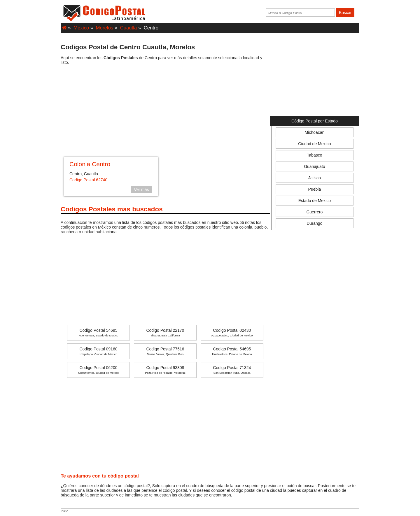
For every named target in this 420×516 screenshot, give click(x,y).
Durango (315, 223)
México (81, 28)
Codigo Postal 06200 (98, 370)
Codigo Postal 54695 (98, 332)
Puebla (315, 189)
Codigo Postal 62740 (88, 180)
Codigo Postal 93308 (165, 370)
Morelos (105, 28)
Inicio (64, 511)
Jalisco (315, 178)
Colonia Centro (90, 164)
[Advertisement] (165, 112)
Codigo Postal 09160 (98, 351)
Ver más (141, 189)
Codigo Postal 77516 (165, 351)
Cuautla (129, 28)
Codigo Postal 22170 (165, 332)
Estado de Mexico (315, 201)
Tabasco (314, 155)
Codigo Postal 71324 (232, 370)
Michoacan (315, 132)
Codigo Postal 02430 (232, 332)
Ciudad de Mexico (314, 144)
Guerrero (314, 212)
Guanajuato (314, 166)
